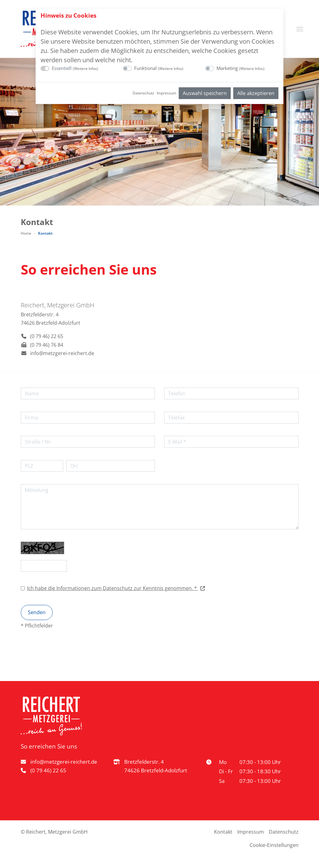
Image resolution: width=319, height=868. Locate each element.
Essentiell (75, 68)
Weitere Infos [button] (85, 69)
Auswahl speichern (205, 93)
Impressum (166, 93)
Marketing (240, 68)
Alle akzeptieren (256, 93)
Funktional (159, 68)
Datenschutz (143, 93)
